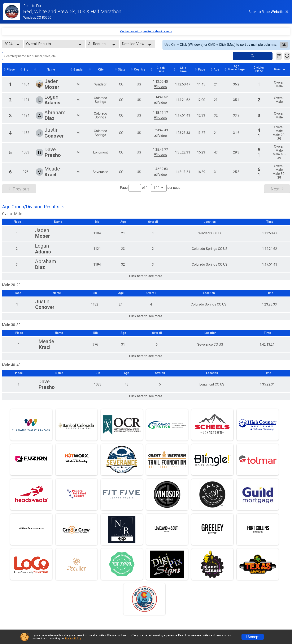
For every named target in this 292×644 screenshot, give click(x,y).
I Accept (253, 637)
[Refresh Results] (287, 56)
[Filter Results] (279, 56)
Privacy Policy (73, 638)
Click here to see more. (146, 277)
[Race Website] (13, 12)
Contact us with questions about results (146, 31)
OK (284, 45)
